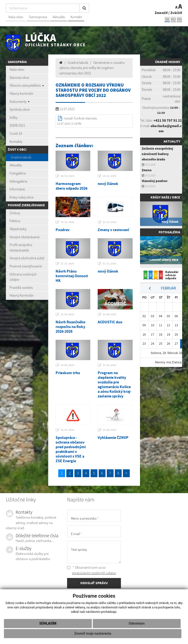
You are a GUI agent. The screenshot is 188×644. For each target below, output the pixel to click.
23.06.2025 (109, 430)
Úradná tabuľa (21, 157)
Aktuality (59, 17)
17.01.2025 (109, 365)
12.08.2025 (109, 314)
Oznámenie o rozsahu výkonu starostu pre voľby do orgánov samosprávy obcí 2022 (92, 68)
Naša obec (16, 17)
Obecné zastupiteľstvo (27, 85)
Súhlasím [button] (48, 623)
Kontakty (16, 142)
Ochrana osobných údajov (23, 277)
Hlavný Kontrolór (22, 295)
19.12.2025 (67, 222)
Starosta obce (19, 78)
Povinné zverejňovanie (26, 266)
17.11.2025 (67, 263)
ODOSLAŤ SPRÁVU (94, 583)
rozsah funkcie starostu (80, 118)
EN (179, 19)
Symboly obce (20, 109)
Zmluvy (15, 213)
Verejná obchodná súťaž (27, 258)
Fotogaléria (18, 173)
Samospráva (38, 17)
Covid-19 (16, 133)
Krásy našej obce (22, 197)
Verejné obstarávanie (25, 237)
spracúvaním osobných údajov (94, 573)
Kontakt (76, 17)
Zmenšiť (161, 13)
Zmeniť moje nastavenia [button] (93, 633)
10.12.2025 (109, 222)
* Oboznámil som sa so (92, 570)
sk (167, 19)
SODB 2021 (17, 125)
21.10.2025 (67, 314)
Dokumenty (20, 102)
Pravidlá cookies (21, 288)
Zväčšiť (176, 13)
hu (173, 19)
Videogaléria (18, 181)
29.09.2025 (67, 365)
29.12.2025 (67, 176)
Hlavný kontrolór (22, 93)
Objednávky (18, 229)
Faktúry (15, 221)
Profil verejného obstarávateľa (21, 248)
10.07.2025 (67, 430)
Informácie (17, 189)
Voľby (13, 118)
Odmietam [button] (137, 623)
